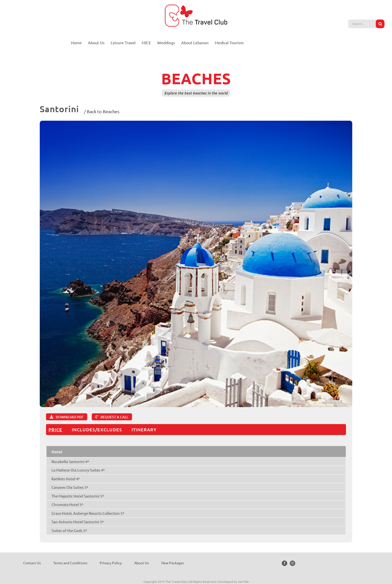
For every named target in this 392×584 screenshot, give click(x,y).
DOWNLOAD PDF (70, 417)
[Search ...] (363, 24)
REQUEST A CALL (114, 417)
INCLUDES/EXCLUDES (97, 429)
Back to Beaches (103, 111)
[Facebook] (284, 563)
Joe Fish (243, 582)
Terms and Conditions (70, 563)
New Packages (173, 563)
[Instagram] (292, 563)
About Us (141, 563)
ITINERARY (144, 429)
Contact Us (32, 563)
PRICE (55, 429)
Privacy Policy (111, 563)
